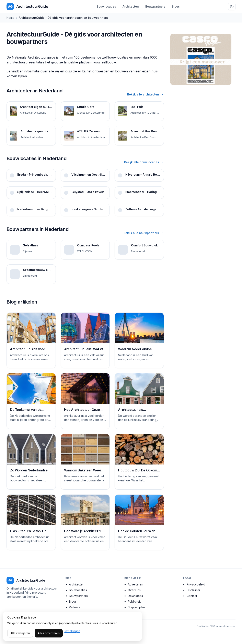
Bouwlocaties (106, 6)
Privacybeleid (196, 584)
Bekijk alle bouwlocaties (144, 162)
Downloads (135, 596)
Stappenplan (136, 607)
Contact (192, 596)
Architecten (131, 6)
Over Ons (134, 590)
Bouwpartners (155, 6)
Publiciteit (134, 601)
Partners (75, 607)
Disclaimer (193, 590)
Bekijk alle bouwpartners (144, 233)
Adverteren (135, 584)
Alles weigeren (20, 633)
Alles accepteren (49, 633)
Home (10, 18)
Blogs (176, 6)
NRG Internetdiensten (223, 626)
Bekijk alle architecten (146, 94)
